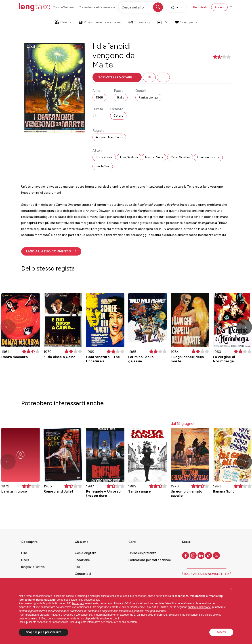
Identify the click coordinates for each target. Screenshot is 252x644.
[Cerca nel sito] (141, 7)
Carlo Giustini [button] (180, 157)
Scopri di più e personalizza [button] (44, 632)
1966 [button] (99, 98)
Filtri (176, 7)
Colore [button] (118, 116)
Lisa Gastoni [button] (129, 157)
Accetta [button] (221, 632)
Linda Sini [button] (103, 166)
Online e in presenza (142, 553)
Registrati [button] (200, 7)
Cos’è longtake (86, 553)
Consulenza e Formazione (97, 7)
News (25, 560)
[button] (117, 77)
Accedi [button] (219, 7)
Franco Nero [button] (154, 157)
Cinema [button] (63, 22)
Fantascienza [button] (148, 98)
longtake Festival (33, 567)
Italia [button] (121, 98)
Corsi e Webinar (64, 7)
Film (24, 553)
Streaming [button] (139, 22)
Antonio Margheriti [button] (109, 137)
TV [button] (162, 22)
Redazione (82, 560)
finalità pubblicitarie (199, 607)
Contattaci (83, 574)
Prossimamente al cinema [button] (100, 22)
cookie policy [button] (92, 600)
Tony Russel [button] (104, 157)
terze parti (78, 603)
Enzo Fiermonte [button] (208, 157)
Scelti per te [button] (186, 22)
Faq (78, 567)
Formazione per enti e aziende (150, 560)
